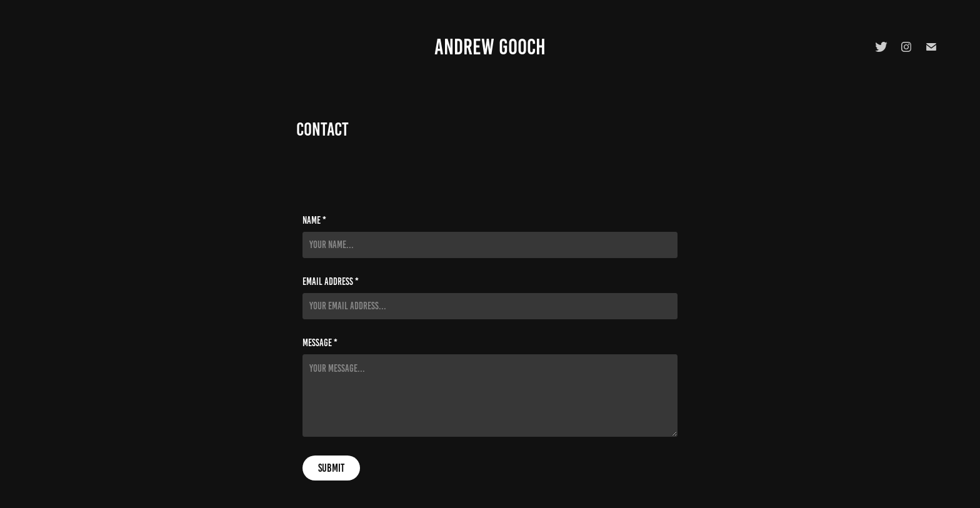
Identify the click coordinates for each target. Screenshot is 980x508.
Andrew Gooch (490, 47)
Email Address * (331, 282)
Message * (320, 343)
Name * (314, 221)
